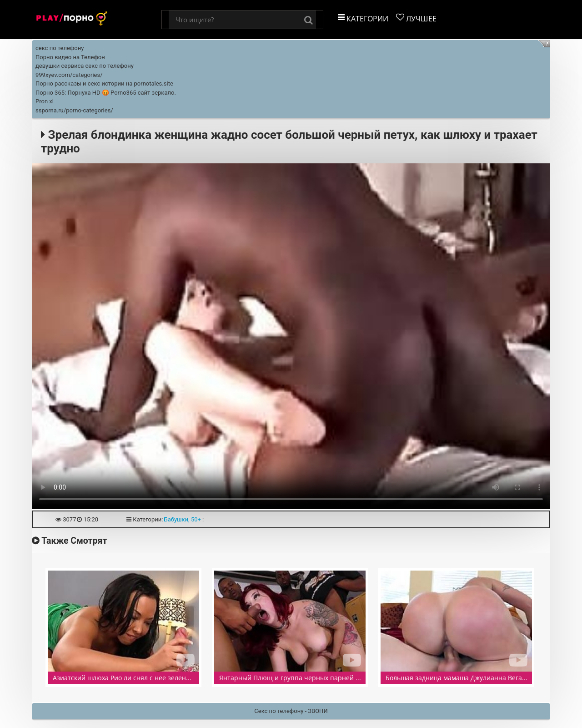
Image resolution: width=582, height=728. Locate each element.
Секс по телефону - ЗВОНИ (291, 711)
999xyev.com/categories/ (69, 75)
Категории (363, 18)
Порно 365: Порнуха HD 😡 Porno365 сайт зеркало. (106, 93)
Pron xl (45, 101)
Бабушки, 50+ (182, 519)
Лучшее (416, 18)
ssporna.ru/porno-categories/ (74, 110)
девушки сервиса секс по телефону (85, 66)
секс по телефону (60, 48)
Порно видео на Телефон (70, 57)
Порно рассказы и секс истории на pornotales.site (104, 83)
